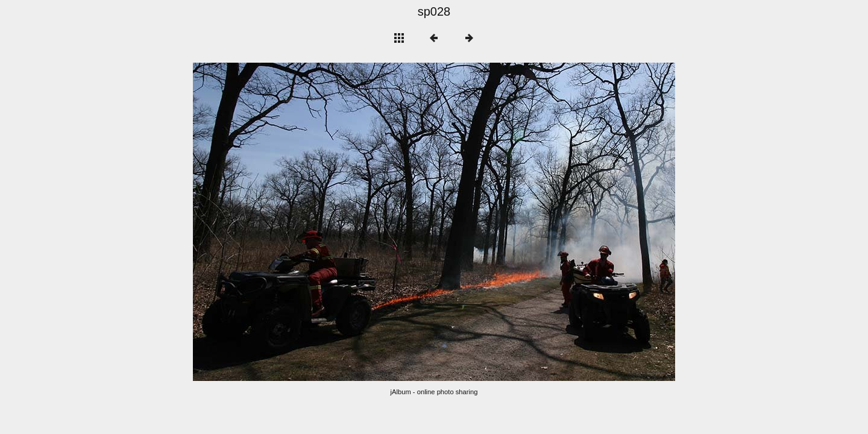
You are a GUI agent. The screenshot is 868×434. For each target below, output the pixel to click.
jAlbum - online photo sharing (434, 392)
